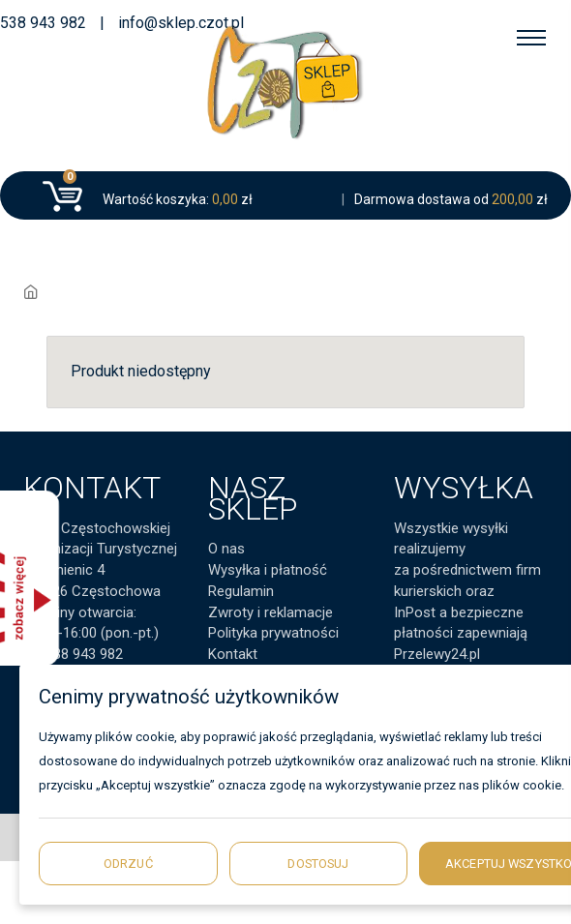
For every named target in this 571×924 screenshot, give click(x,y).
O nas (226, 549)
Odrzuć (128, 864)
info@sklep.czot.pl (181, 23)
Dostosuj (318, 864)
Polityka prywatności (273, 633)
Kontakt (233, 654)
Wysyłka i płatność (268, 570)
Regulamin (241, 591)
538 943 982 (43, 23)
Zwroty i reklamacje (270, 612)
